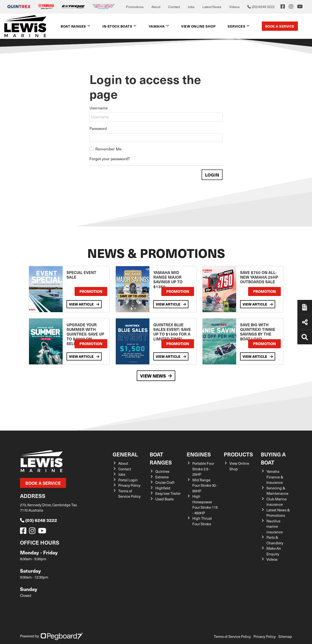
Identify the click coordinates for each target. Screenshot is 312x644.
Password (98, 128)
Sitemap (285, 636)
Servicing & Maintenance (277, 491)
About (156, 7)
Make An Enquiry (274, 551)
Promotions (135, 7)
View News (156, 376)
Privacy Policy (129, 485)
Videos (234, 7)
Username (99, 108)
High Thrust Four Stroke (202, 521)
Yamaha (157, 26)
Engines (199, 454)
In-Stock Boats (117, 26)
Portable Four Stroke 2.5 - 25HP (203, 469)
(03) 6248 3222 (39, 520)
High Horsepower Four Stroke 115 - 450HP (205, 505)
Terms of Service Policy (129, 494)
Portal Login (128, 480)
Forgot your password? (110, 158)
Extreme (162, 477)
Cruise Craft (165, 482)
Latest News (212, 7)
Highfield (163, 488)
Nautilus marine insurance (275, 526)
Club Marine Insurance (277, 502)
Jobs (191, 7)
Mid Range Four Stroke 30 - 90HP (205, 485)
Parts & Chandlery (275, 540)
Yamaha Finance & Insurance (275, 477)
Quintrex (162, 471)
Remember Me (108, 149)
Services (236, 26)
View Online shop (198, 26)
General (125, 454)
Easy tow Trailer (168, 493)
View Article (84, 304)
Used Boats (164, 499)
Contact (174, 7)
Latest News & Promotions (278, 513)
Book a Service (280, 26)
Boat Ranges (73, 26)
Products (238, 454)
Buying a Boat (273, 458)
